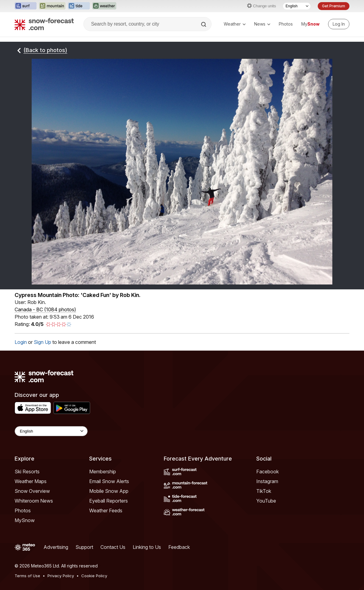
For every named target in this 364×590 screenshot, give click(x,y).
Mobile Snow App (109, 491)
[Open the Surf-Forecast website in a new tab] (26, 6)
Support (84, 547)
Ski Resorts (27, 472)
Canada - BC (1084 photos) (45, 309)
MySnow (25, 520)
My (310, 24)
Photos (286, 24)
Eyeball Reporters (108, 501)
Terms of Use (27, 576)
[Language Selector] (297, 6)
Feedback (179, 547)
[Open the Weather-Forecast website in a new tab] (104, 6)
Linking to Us (147, 547)
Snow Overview (32, 491)
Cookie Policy (94, 576)
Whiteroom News (34, 501)
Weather (235, 24)
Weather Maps (31, 481)
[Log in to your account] (339, 24)
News (262, 24)
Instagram (267, 481)
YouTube (266, 501)
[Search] (204, 24)
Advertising (56, 547)
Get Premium (334, 6)
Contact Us (113, 547)
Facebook (268, 472)
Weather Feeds (106, 511)
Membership (103, 472)
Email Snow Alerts (109, 481)
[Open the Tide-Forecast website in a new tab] (79, 6)
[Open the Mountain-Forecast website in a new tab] (52, 6)
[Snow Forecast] (44, 24)
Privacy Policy (61, 576)
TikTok (264, 491)
